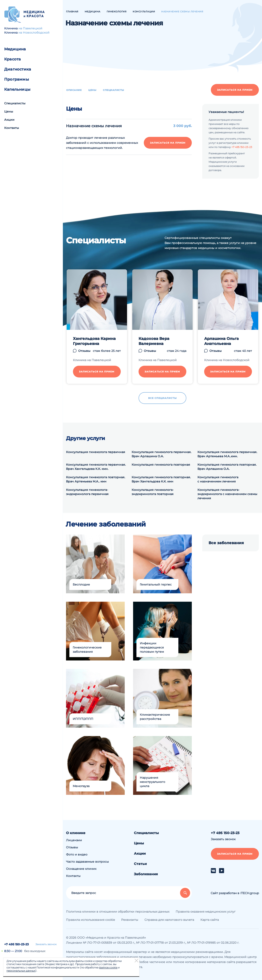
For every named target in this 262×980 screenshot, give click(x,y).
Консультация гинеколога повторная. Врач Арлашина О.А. (227, 467)
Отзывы (72, 847)
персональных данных (21, 971)
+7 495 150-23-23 (16, 944)
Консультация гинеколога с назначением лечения (218, 479)
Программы (17, 79)
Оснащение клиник (81, 869)
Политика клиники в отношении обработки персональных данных (118, 912)
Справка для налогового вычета (169, 920)
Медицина (15, 49)
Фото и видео (77, 854)
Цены (9, 111)
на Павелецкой (30, 28)
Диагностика (18, 69)
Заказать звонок (46, 944)
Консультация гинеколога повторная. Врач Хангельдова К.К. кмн (161, 479)
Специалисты (15, 103)
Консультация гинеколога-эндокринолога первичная (87, 492)
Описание (74, 90)
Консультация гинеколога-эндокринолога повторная (153, 492)
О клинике (76, 833)
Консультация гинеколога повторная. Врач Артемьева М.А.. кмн (96, 479)
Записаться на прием (235, 90)
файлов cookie (108, 967)
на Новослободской (34, 33)
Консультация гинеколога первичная (96, 452)
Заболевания (146, 874)
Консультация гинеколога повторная (161, 465)
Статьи (140, 864)
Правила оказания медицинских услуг (206, 912)
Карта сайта (210, 920)
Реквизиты (130, 920)
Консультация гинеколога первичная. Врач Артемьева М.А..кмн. (227, 454)
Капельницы (17, 89)
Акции (9, 120)
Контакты (12, 128)
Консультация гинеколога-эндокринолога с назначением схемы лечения (227, 494)
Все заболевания (226, 543)
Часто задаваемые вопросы (87, 862)
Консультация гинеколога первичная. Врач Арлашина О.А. (161, 454)
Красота (12, 59)
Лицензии (74, 840)
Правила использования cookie (90, 920)
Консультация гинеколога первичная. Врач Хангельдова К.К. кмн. (96, 467)
